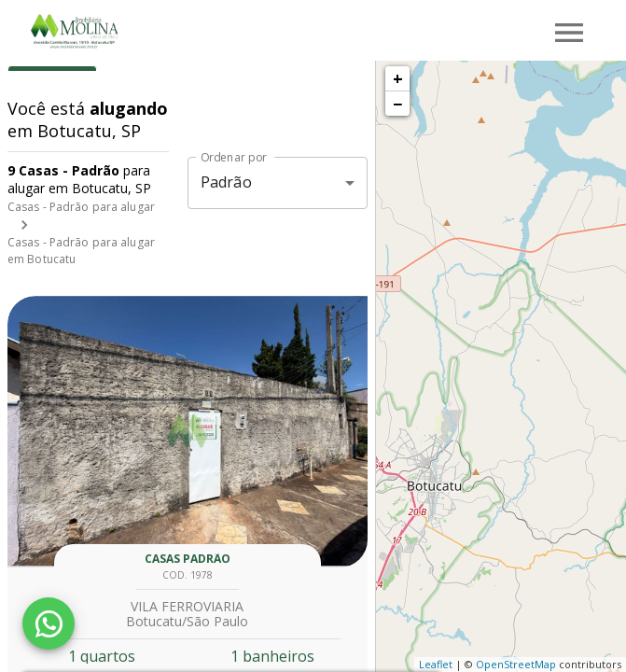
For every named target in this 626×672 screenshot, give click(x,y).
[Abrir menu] (569, 33)
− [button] (397, 104)
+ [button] (398, 78)
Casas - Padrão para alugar (81, 207)
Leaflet (436, 664)
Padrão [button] (226, 182)
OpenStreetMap (516, 664)
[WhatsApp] (49, 623)
